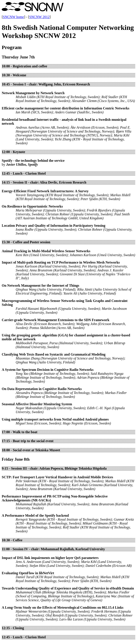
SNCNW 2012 (39, 17)
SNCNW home (13, 17)
